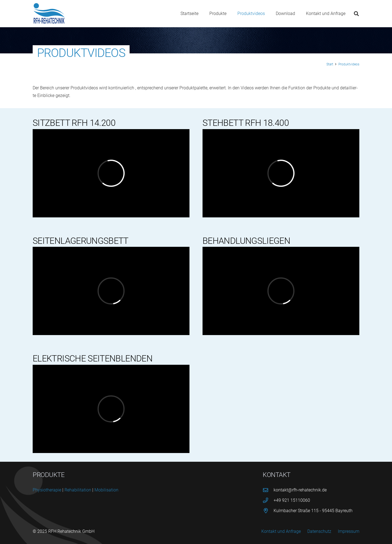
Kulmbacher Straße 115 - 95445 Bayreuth (313, 511)
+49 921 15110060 (292, 500)
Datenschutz (319, 531)
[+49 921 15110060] (268, 500)
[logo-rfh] (49, 14)
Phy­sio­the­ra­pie (47, 490)
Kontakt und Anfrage (281, 531)
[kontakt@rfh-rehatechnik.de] (268, 490)
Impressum (349, 531)
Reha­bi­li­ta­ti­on (78, 490)
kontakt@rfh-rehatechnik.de (300, 490)
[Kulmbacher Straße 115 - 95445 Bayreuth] (268, 511)
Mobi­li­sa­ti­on (106, 490)
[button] (356, 14)
